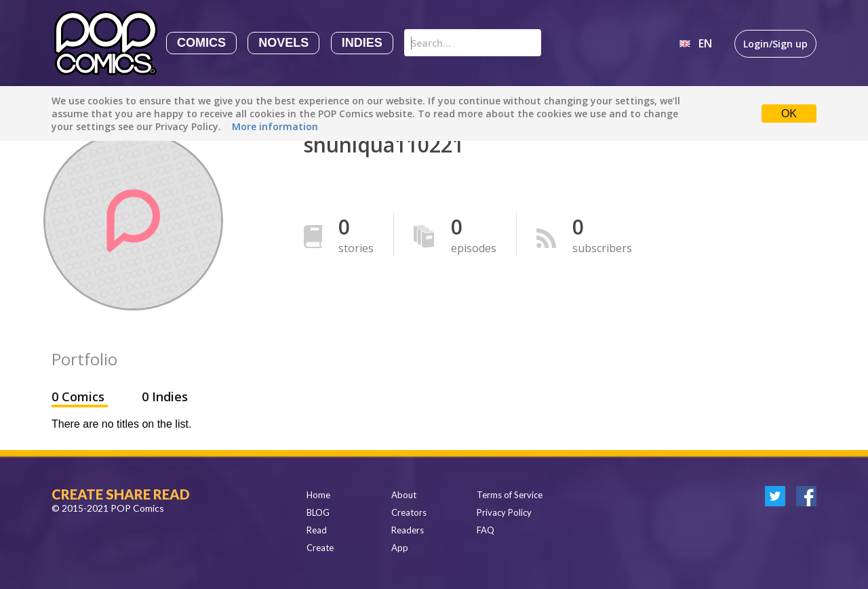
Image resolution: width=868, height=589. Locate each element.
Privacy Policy (504, 512)
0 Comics (80, 397)
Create (320, 548)
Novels (283, 43)
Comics (201, 43)
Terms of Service (510, 495)
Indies (362, 43)
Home (318, 495)
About (404, 495)
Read (317, 530)
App (400, 548)
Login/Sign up (775, 44)
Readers (408, 530)
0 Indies (165, 397)
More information (275, 126)
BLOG (318, 512)
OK (789, 114)
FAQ (486, 530)
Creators (409, 512)
